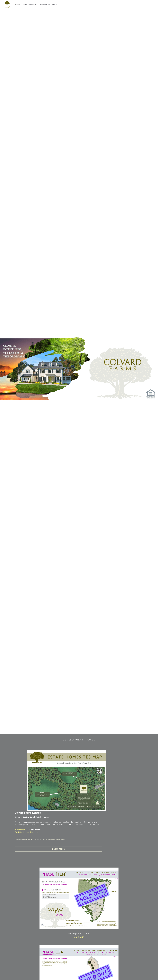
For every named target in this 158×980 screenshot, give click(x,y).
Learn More (121, 795)
